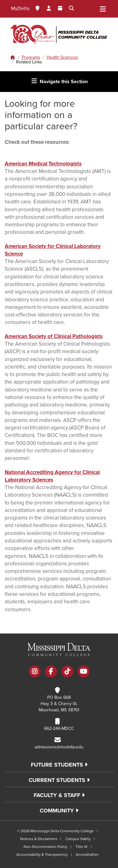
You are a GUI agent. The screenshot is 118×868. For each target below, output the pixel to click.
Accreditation (87, 855)
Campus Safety (78, 839)
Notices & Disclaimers (39, 839)
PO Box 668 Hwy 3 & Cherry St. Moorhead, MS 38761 (59, 704)
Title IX (81, 847)
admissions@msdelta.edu (59, 747)
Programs (31, 57)
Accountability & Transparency (42, 855)
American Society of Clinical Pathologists (54, 336)
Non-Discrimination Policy (45, 847)
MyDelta (20, 8)
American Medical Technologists (43, 164)
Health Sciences (62, 57)
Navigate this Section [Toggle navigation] (59, 81)
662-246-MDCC (59, 728)
